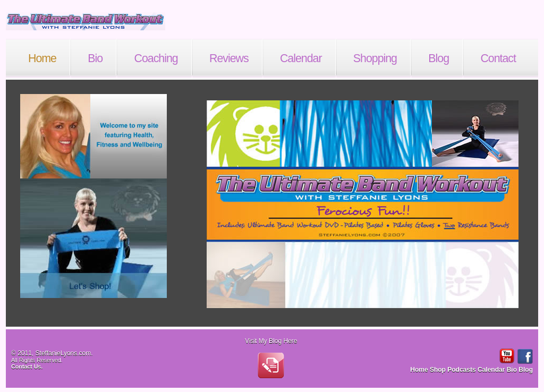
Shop (439, 370)
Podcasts (462, 370)
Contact (498, 58)
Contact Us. (27, 367)
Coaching (156, 58)
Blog (439, 58)
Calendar (301, 58)
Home (42, 58)
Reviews (229, 58)
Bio (95, 58)
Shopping (375, 58)
